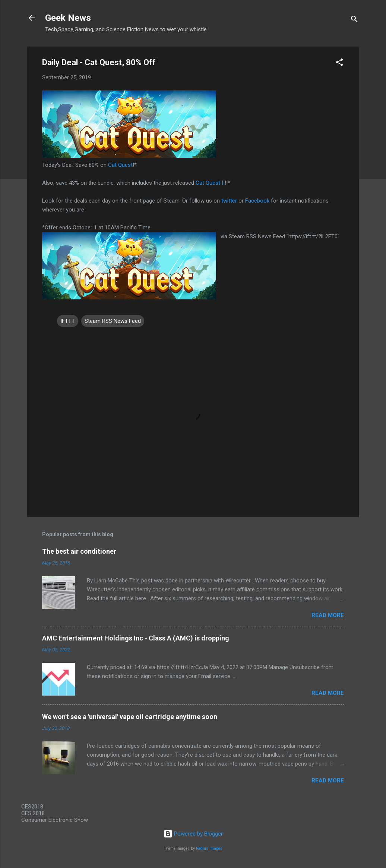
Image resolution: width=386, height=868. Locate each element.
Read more (328, 615)
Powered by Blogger (193, 834)
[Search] (354, 20)
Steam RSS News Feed (113, 321)
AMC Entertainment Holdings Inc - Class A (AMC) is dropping (136, 638)
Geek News (68, 18)
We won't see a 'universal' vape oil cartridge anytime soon (130, 717)
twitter (229, 201)
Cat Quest (120, 165)
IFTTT (68, 321)
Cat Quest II (210, 183)
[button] (339, 63)
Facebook (257, 201)
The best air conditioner (79, 551)
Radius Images (209, 848)
